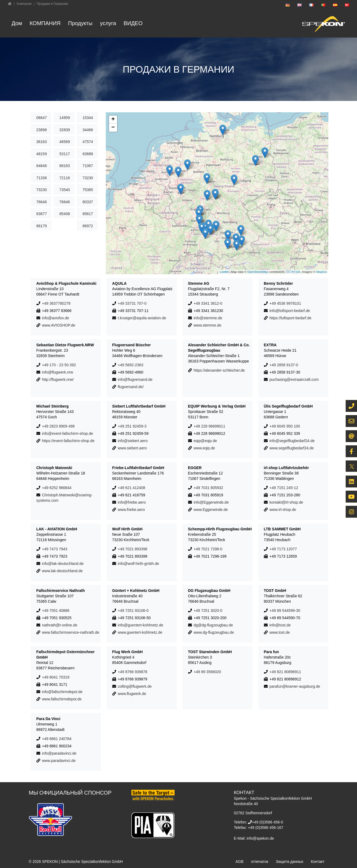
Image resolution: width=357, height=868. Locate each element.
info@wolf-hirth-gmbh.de (139, 564)
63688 (88, 154)
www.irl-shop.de (283, 510)
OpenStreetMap (258, 272)
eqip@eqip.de (205, 441)
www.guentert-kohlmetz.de (140, 632)
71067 (88, 166)
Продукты (80, 23)
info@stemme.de (208, 318)
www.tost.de (280, 632)
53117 (65, 154)
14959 (65, 118)
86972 (88, 226)
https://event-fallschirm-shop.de (68, 441)
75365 (88, 190)
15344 (88, 118)
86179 (42, 226)
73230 (88, 178)
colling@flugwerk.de (135, 686)
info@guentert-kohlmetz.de (141, 625)
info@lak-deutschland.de (63, 564)
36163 (42, 142)
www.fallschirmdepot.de (62, 699)
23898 (42, 130)
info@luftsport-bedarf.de (290, 311)
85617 (88, 214)
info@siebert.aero (133, 441)
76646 (42, 202)
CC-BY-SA (293, 272)
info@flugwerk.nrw (58, 372)
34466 (88, 130)
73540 (65, 190)
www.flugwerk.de (132, 694)
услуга (108, 23)
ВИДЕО (133, 23)
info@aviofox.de (56, 318)
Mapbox (322, 272)
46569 (65, 142)
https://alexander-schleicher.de (219, 370)
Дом (17, 23)
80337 (88, 202)
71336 (42, 178)
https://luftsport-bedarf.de (291, 318)
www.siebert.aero (132, 448)
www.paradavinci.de (59, 761)
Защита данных (290, 862)
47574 (88, 142)
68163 (65, 166)
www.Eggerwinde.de (211, 510)
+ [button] (113, 120)
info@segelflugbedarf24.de (292, 441)
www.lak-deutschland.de (62, 571)
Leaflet (224, 272)
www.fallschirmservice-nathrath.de (71, 632)
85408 (65, 214)
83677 (42, 214)
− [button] (113, 128)
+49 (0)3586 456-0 (267, 822)
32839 (65, 130)
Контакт (318, 862)
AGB (240, 862)
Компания (45, 23)
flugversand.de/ (131, 387)
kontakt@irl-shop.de (286, 502)
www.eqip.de (204, 448)
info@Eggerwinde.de (211, 502)
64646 (42, 166)
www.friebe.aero (131, 510)
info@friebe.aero (132, 502)
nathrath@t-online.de (60, 625)
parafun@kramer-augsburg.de (295, 686)
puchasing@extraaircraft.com (294, 379)
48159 (42, 154)
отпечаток (260, 862)
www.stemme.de (208, 325)
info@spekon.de (260, 838)
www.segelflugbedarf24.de (292, 448)
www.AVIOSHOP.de (59, 325)
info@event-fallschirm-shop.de (68, 433)
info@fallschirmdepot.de (62, 692)
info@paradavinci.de (59, 753)
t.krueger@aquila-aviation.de (142, 318)
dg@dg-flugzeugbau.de (213, 625)
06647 (42, 118)
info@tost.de (280, 625)
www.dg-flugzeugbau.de (214, 632)
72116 (65, 178)
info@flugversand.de (135, 379)
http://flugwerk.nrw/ (58, 379)
